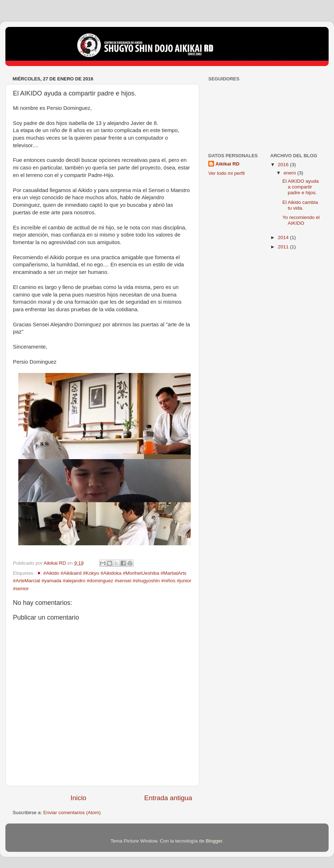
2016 (284, 165)
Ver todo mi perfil (226, 173)
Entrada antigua (168, 798)
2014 (284, 237)
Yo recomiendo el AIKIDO (301, 220)
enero (291, 173)
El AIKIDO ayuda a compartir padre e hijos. (300, 187)
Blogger (214, 841)
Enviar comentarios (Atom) (72, 813)
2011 (284, 247)
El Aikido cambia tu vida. (300, 205)
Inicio (78, 798)
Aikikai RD (228, 164)
